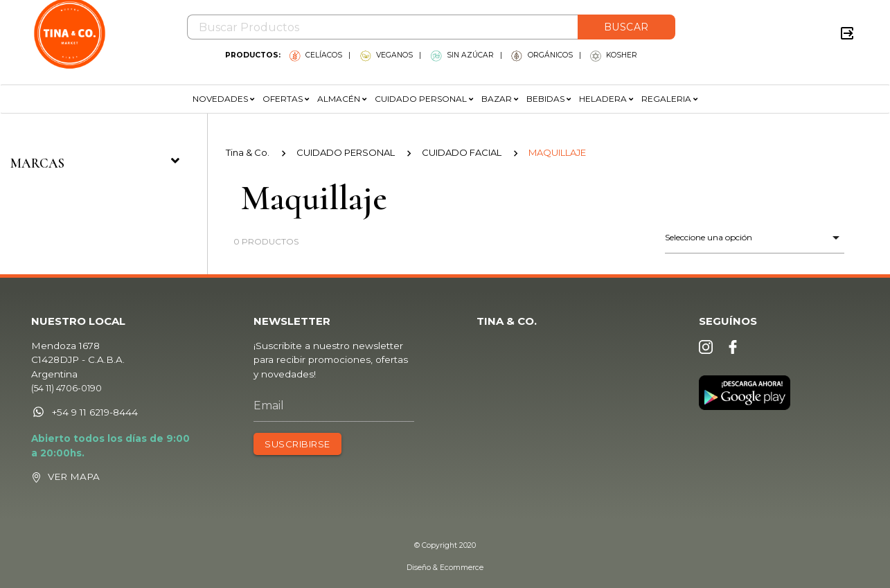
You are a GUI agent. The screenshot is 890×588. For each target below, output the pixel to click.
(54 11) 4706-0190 (66, 388)
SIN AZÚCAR (462, 55)
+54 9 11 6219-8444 (84, 412)
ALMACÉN (342, 99)
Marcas (98, 162)
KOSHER (614, 55)
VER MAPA (74, 476)
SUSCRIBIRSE (297, 444)
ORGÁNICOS (542, 55)
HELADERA (606, 99)
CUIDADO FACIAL (462, 152)
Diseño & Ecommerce (445, 568)
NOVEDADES (223, 99)
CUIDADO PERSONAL (424, 99)
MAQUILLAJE (557, 152)
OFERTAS (286, 99)
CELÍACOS (316, 55)
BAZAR (500, 99)
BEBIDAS (549, 99)
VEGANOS (386, 55)
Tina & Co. (248, 152)
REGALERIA (669, 99)
